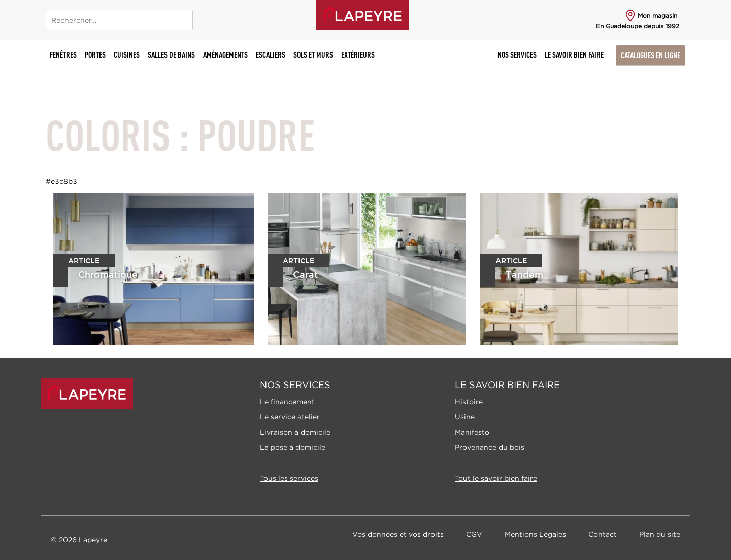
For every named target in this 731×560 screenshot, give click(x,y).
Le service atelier (290, 417)
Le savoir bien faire (574, 55)
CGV (474, 534)
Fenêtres (63, 55)
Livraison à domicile (295, 432)
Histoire (469, 401)
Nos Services (517, 55)
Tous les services (289, 478)
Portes (95, 55)
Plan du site (660, 534)
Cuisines (127, 55)
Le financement (287, 401)
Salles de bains (171, 55)
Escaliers (271, 55)
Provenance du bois (490, 447)
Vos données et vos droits (398, 534)
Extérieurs (358, 55)
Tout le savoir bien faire (496, 478)
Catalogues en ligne (651, 55)
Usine (465, 417)
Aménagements (225, 55)
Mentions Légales (535, 534)
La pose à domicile (293, 447)
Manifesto (472, 432)
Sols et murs (313, 55)
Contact (603, 534)
